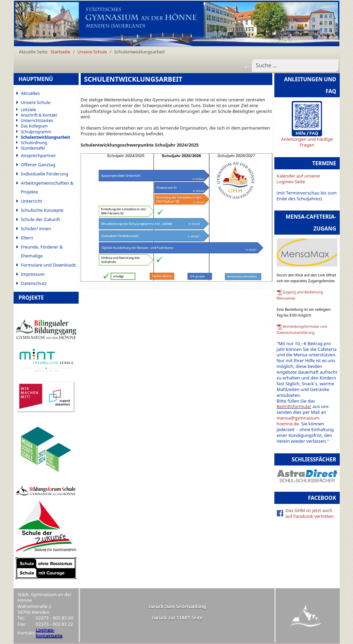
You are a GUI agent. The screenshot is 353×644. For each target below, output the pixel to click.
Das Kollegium (34, 126)
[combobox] (295, 65)
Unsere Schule (36, 102)
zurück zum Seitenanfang (177, 607)
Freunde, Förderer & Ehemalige (42, 251)
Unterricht (31, 201)
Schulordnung (34, 143)
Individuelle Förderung (44, 174)
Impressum (33, 274)
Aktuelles (30, 93)
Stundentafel (33, 148)
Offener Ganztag (38, 165)
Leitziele (28, 110)
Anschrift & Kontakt (39, 115)
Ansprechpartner (38, 155)
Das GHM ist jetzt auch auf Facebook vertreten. (310, 513)
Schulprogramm (36, 132)
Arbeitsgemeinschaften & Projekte (47, 187)
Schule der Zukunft (40, 219)
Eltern (27, 238)
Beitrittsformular (294, 406)
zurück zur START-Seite (177, 618)
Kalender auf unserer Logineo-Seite (299, 179)
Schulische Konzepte (42, 210)
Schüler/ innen (36, 228)
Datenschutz (34, 283)
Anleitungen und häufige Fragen (307, 142)
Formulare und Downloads (48, 265)
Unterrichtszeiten (37, 121)
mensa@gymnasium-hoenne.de (299, 421)
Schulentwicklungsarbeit (45, 137)
